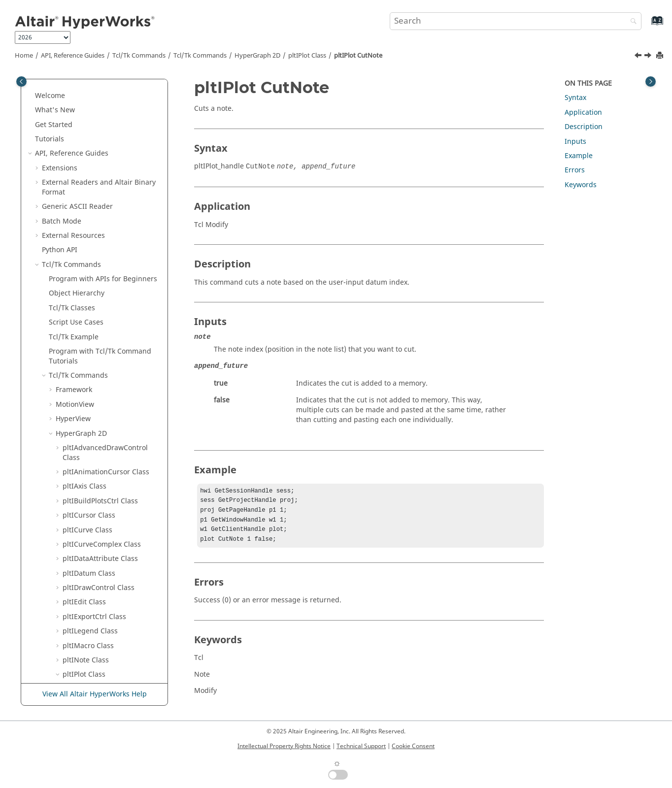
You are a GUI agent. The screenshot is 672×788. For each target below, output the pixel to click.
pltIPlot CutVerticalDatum (111, 262)
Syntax (575, 98)
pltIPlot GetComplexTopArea (103, 494)
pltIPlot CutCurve (98, 175)
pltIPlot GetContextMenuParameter (115, 518)
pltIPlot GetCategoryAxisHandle (108, 393)
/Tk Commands (200, 56)
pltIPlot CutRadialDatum (109, 233)
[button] (66, 89)
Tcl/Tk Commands (139, 56)
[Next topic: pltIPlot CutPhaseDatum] (649, 57)
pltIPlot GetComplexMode (112, 475)
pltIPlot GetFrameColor (107, 590)
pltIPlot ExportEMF (100, 306)
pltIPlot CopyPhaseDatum (111, 117)
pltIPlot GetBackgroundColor (104, 325)
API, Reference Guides (73, 56)
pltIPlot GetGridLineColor (111, 605)
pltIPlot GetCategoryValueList (105, 441)
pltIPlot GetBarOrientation (113, 373)
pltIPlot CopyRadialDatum (112, 132)
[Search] (631, 22)
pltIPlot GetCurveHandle (109, 537)
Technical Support (361, 746)
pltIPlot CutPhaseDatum (109, 219)
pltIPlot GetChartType (105, 460)
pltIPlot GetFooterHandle (110, 576)
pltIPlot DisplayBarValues (111, 277)
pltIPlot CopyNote (98, 103)
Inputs (575, 142)
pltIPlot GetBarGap (100, 344)
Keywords (581, 185)
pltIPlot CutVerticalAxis (107, 247)
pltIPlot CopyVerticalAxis (109, 147)
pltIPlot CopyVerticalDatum (114, 161)
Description (584, 127)
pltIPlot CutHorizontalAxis (112, 190)
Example (579, 156)
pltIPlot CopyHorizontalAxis (114, 88)
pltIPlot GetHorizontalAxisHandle (111, 639)
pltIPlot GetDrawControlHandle (108, 557)
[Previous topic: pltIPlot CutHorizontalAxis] (639, 57)
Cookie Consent (413, 746)
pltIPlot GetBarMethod (106, 359)
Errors (575, 170)
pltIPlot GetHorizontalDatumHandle (115, 663)
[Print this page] (661, 56)
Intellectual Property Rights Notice (284, 746)
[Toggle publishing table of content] (21, 82)
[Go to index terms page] (647, 25)
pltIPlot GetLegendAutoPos (114, 682)
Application (583, 113)
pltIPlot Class (307, 56)
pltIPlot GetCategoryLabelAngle (108, 416)
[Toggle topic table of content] (651, 82)
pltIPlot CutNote (358, 56)
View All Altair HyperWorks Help (95, 694)
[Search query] (516, 21)
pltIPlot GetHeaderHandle (112, 619)
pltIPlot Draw (91, 291)
